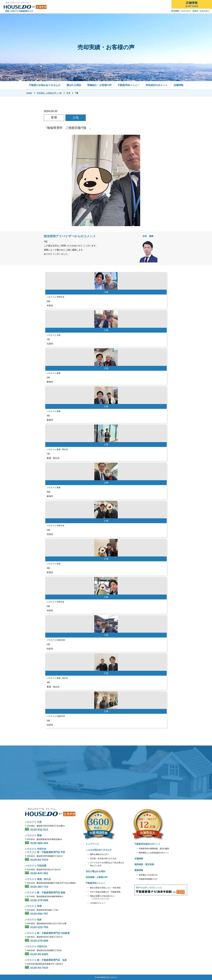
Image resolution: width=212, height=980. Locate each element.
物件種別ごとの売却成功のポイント (154, 853)
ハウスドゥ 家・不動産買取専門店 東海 (45, 893)
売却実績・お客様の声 (97, 877)
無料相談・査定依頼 (144, 864)
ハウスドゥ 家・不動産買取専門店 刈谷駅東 (47, 933)
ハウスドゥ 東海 (33, 835)
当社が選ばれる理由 (95, 871)
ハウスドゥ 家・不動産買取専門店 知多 (46, 960)
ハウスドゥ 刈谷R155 (36, 947)
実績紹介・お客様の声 (99, 85)
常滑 (68, 93)
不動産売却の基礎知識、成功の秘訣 (154, 848)
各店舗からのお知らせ (148, 875)
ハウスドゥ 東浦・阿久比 (38, 879)
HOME (29, 93)
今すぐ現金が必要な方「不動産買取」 (106, 892)
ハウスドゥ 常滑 (33, 906)
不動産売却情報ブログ (148, 879)
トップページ (92, 844)
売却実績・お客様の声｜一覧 (49, 93)
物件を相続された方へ (100, 854)
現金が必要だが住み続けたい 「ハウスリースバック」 (102, 897)
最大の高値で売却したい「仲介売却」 (106, 888)
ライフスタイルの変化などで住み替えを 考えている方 (107, 864)
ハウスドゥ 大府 (33, 822)
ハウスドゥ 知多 (33, 920)
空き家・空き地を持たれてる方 (103, 858)
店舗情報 (178, 85)
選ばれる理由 (74, 85)
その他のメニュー (98, 903)
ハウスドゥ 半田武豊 (36, 866)
